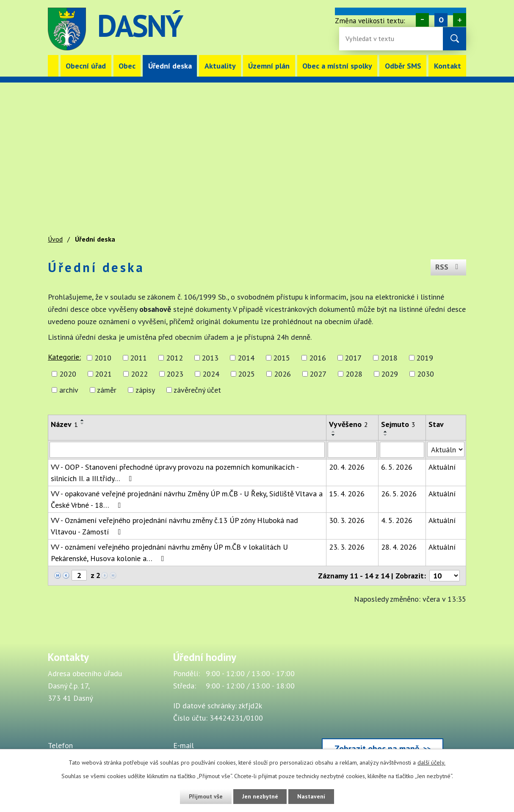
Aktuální (442, 467)
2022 (139, 374)
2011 (138, 358)
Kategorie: (64, 357)
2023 (175, 374)
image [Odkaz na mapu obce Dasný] (304, 29)
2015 (282, 358)
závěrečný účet (197, 390)
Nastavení (312, 796)
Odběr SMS (403, 66)
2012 (174, 358)
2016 (318, 358)
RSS (449, 267)
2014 (246, 358)
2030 (426, 374)
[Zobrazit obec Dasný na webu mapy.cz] (383, 707)
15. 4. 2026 (347, 494)
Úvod (53, 66)
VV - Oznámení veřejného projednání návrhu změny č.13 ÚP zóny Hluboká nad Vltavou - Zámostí (174, 526)
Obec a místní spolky (337, 66)
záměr (107, 390)
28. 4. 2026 (399, 547)
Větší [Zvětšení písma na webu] (460, 20)
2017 (353, 358)
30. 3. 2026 (347, 520)
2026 (282, 374)
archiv (69, 390)
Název (64, 424)
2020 (68, 374)
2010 (103, 358)
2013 (210, 358)
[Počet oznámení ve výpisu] (445, 576)
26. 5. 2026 (399, 494)
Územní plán (269, 66)
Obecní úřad (86, 66)
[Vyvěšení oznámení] (352, 450)
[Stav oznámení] (446, 449)
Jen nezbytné (260, 796)
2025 (246, 374)
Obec (127, 66)
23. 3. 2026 (347, 547)
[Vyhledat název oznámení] (187, 450)
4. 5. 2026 (397, 520)
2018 (389, 358)
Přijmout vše (205, 796)
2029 (390, 374)
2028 (354, 374)
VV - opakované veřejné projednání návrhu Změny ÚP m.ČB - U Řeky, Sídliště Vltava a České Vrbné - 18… (187, 499)
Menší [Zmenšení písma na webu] (422, 20)
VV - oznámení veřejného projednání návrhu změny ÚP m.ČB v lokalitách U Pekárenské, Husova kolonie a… (169, 553)
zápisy (145, 390)
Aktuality (220, 66)
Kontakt (448, 66)
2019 (425, 358)
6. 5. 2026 (397, 467)
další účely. (431, 762)
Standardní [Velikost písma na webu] (441, 20)
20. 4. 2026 (347, 467)
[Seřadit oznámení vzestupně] (83, 420)
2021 (103, 374)
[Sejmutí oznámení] (402, 450)
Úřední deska (170, 66)
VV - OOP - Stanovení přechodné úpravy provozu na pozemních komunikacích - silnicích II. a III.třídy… (175, 473)
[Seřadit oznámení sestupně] (83, 424)
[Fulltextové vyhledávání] (373, 39)
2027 (318, 374)
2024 (211, 374)
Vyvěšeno (348, 424)
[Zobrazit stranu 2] (79, 575)
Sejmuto (398, 424)
